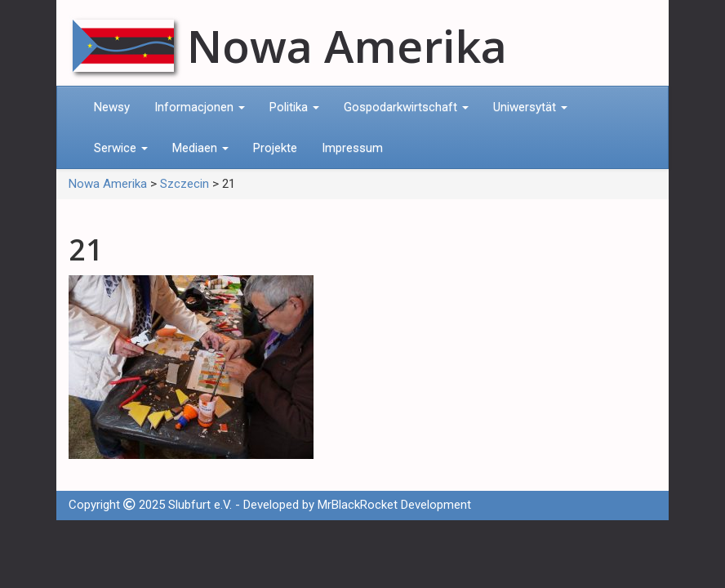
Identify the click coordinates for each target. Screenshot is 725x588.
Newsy (112, 107)
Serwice (121, 148)
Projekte (275, 148)
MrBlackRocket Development (394, 505)
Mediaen (200, 148)
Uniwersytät (530, 107)
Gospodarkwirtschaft (406, 107)
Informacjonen (200, 107)
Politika (294, 107)
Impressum (352, 148)
